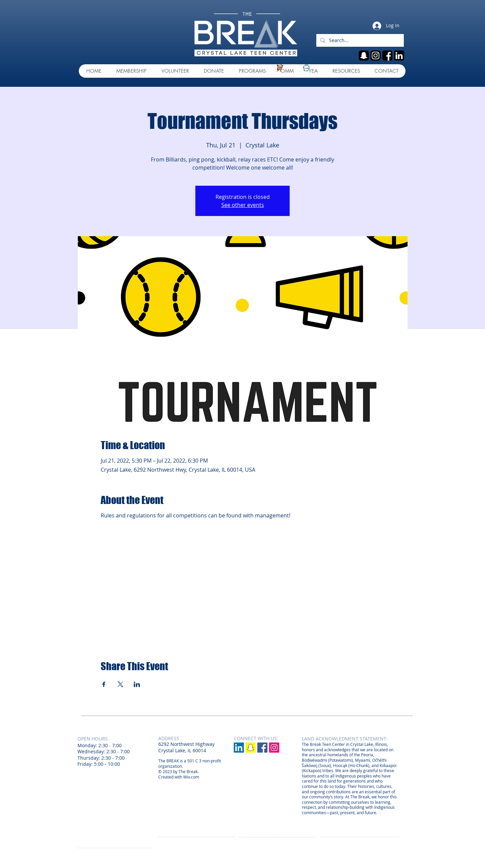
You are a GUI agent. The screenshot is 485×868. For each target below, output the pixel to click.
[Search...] (359, 40)
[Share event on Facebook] (104, 684)
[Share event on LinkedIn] (137, 684)
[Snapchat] (251, 748)
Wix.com (191, 777)
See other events (243, 205)
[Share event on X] (120, 684)
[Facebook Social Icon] (262, 748)
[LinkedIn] (239, 748)
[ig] (376, 56)
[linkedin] (399, 56)
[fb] (387, 56)
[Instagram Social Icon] (274, 748)
